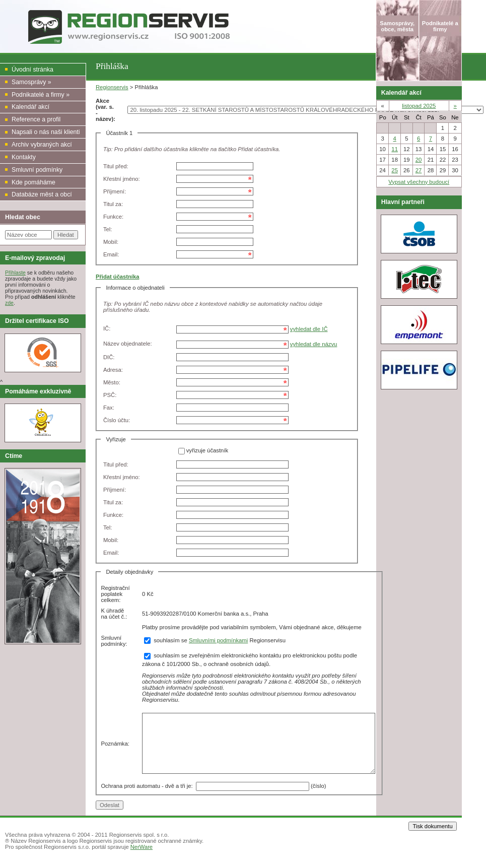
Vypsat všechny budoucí (419, 182)
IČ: (107, 328)
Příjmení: (115, 191)
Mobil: (111, 242)
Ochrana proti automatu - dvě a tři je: (148, 785)
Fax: (109, 408)
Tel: (108, 229)
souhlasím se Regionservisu (215, 640)
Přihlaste (15, 273)
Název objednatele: (128, 344)
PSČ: (110, 395)
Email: (111, 254)
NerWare (142, 847)
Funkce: (113, 217)
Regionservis (112, 87)
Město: (112, 382)
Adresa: (113, 370)
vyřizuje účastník (207, 451)
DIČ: (109, 357)
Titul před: (116, 166)
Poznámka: (115, 744)
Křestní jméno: (122, 179)
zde (9, 303)
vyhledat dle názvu (314, 344)
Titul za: (113, 204)
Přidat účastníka (117, 277)
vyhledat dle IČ (309, 329)
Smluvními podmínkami (218, 640)
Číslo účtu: (117, 420)
